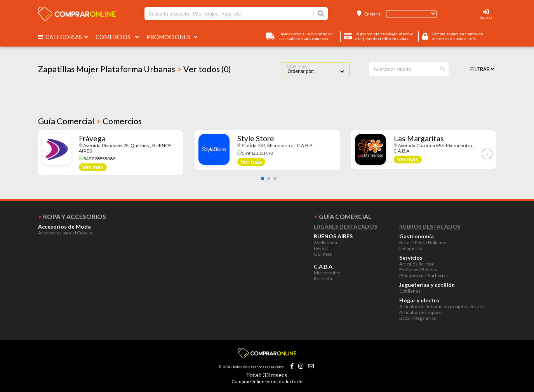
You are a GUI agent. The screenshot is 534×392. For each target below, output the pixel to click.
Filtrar (482, 69)
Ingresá (486, 17)
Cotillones (410, 291)
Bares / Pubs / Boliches (423, 242)
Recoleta (323, 278)
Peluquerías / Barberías (424, 275)
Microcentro (327, 273)
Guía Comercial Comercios (90, 121)
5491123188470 (255, 153)
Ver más (93, 167)
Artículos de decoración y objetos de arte (442, 306)
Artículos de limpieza (421, 312)
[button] (263, 179)
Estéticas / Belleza (418, 270)
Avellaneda (325, 242)
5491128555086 (97, 159)
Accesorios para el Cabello (65, 233)
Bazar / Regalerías (418, 318)
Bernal (321, 248)
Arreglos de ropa (417, 264)
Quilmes (323, 254)
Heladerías (411, 248)
